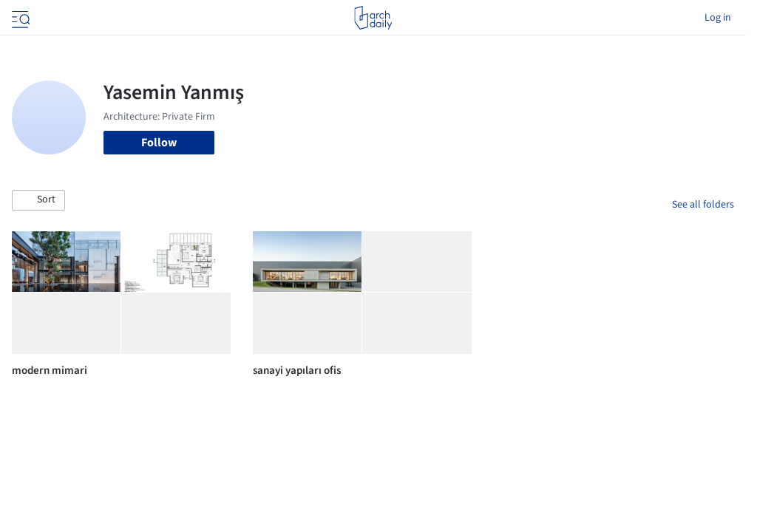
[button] (38, 200)
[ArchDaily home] (373, 18)
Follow (159, 143)
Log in (718, 18)
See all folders (703, 205)
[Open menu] (19, 18)
